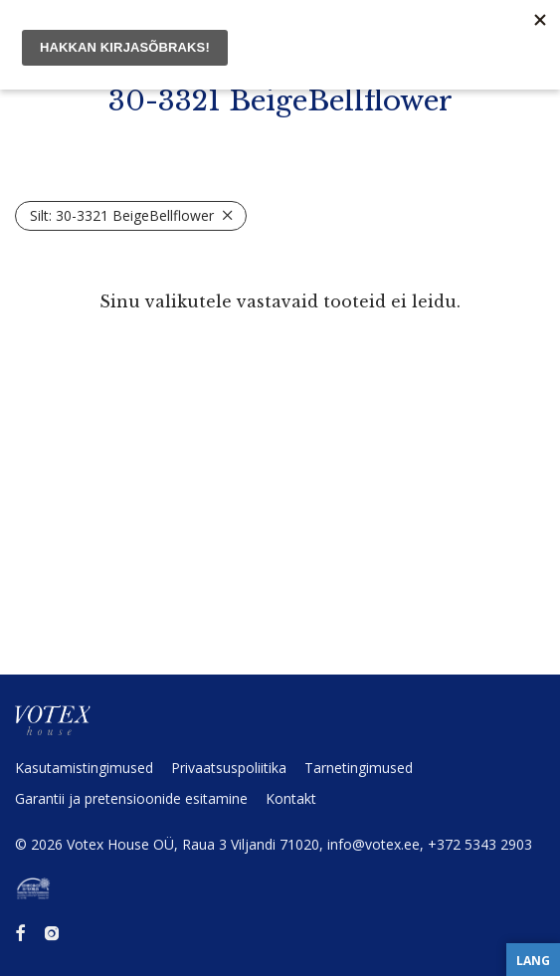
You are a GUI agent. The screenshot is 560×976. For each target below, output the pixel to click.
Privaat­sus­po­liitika (229, 768)
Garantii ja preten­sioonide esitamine (131, 798)
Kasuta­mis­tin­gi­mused (84, 768)
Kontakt (291, 798)
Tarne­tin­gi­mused (359, 768)
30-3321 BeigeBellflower (122, 215)
